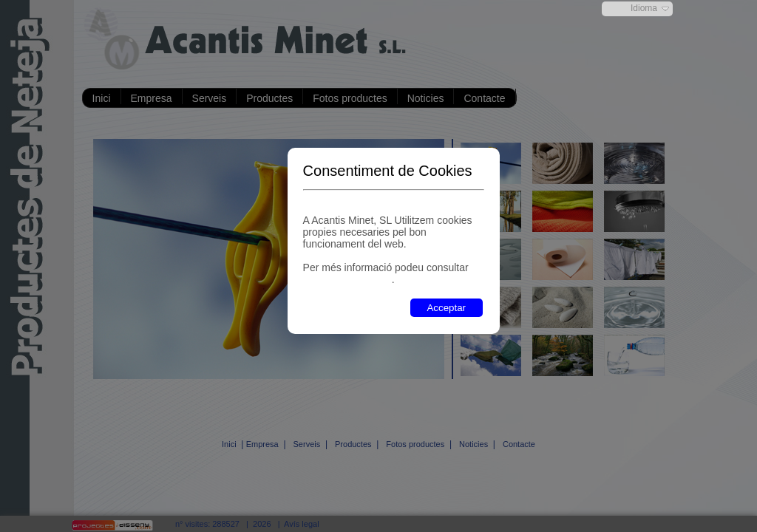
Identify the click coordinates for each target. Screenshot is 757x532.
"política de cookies (347, 279)
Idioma (644, 8)
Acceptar (446, 308)
